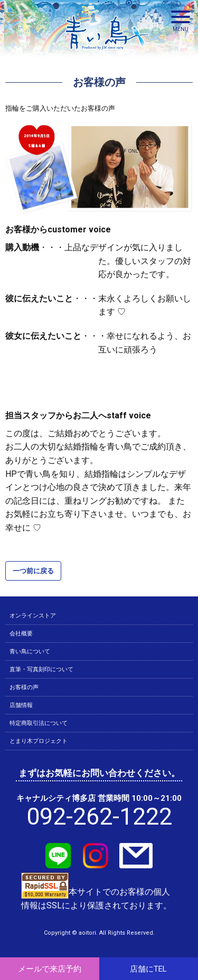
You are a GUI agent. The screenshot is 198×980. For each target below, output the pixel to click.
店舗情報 (21, 705)
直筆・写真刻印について (41, 669)
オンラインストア (33, 616)
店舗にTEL (148, 969)
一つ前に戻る (33, 571)
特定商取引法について (39, 723)
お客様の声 (24, 687)
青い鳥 (107, 53)
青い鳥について (30, 651)
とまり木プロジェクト (39, 741)
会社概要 (21, 634)
